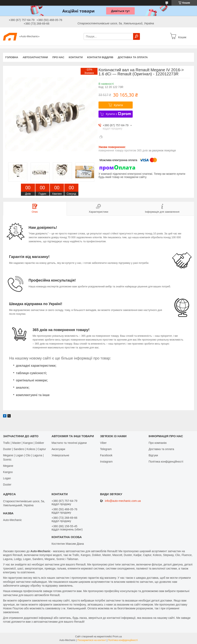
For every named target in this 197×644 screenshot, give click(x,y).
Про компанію (158, 443)
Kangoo (8, 472)
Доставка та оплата (133, 57)
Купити (119, 105)
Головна (12, 57)
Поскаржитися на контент (92, 640)
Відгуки (153, 455)
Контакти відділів (100, 57)
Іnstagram (106, 462)
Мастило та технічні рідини (69, 443)
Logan (7, 478)
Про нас (58, 57)
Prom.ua (117, 637)
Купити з (118, 114)
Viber (103, 443)
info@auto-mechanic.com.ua (123, 501)
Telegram (106, 449)
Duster (7, 485)
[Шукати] (136, 36)
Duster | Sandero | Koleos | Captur (24, 449)
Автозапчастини (35, 57)
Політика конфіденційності (166, 462)
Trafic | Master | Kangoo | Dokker (24, 443)
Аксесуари (58, 449)
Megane (8, 466)
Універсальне (60, 455)
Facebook (106, 455)
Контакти (76, 57)
